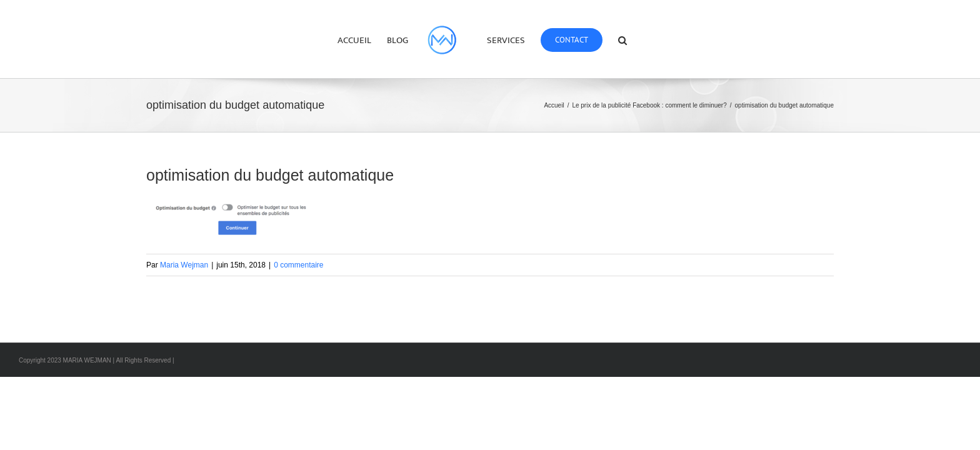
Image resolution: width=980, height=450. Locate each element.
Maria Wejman (184, 265)
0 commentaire (298, 265)
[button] (657, 39)
